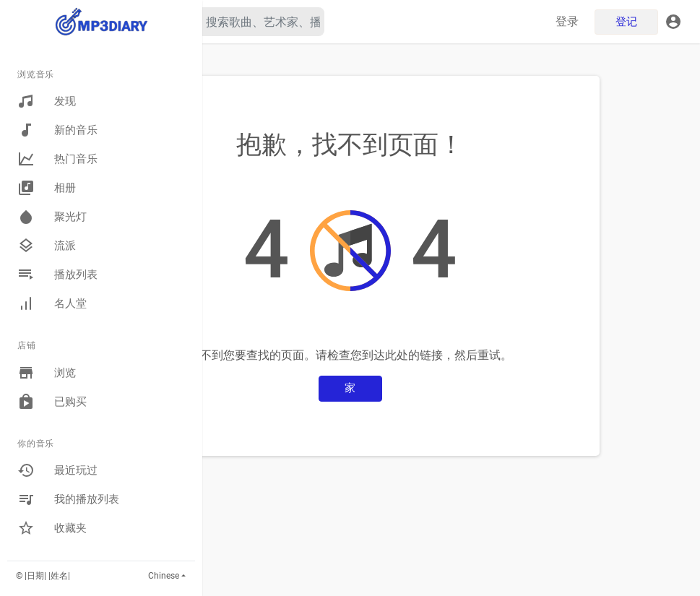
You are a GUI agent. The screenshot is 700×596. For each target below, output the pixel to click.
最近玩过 (57, 470)
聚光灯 (52, 217)
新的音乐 (57, 130)
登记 (627, 22)
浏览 (47, 373)
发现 (47, 101)
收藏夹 (52, 528)
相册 (47, 188)
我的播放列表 (68, 499)
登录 (567, 21)
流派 (47, 246)
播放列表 (57, 275)
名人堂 (52, 303)
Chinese (164, 576)
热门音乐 (57, 159)
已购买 (52, 402)
